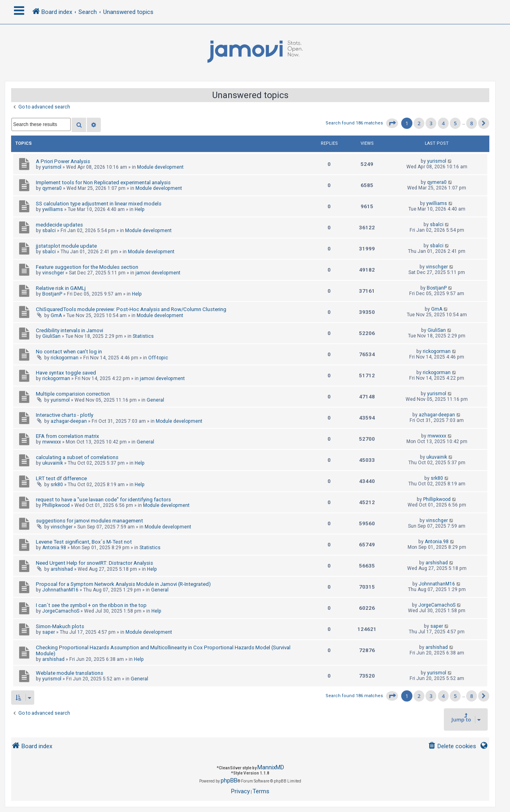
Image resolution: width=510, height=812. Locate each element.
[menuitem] (452, 746)
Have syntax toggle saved (66, 373)
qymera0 (52, 188)
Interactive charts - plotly (65, 415)
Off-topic (158, 358)
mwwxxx (52, 442)
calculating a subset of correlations (77, 457)
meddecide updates (59, 225)
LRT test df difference (61, 478)
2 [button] (419, 123)
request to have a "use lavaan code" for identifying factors (103, 500)
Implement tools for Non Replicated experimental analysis (103, 182)
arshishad (62, 569)
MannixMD (271, 767)
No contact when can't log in (69, 352)
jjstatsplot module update (66, 246)
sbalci (49, 231)
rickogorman (65, 358)
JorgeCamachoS (61, 611)
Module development (160, 167)
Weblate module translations (70, 673)
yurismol (52, 167)
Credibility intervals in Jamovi (70, 330)
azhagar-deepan (69, 421)
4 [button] (443, 123)
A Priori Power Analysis (63, 161)
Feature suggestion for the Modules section (87, 267)
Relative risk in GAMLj (61, 288)
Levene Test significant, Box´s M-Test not (84, 542)
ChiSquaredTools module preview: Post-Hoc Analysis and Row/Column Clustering (131, 309)
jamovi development (158, 273)
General (155, 400)
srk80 (57, 485)
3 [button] (431, 123)
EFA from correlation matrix (68, 436)
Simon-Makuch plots (60, 626)
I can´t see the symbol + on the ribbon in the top (91, 605)
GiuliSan (51, 336)
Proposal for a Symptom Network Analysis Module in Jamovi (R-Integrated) (123, 584)
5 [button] (455, 123)
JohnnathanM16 (60, 590)
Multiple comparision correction (73, 394)
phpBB (229, 780)
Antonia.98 (54, 548)
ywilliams (53, 209)
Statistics (143, 336)
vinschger (53, 273)
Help (140, 209)
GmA (56, 315)
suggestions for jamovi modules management (89, 521)
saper (49, 632)
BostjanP (52, 294)
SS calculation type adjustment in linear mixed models (99, 204)
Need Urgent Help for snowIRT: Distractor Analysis (94, 563)
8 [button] (472, 123)
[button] (392, 123)
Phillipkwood (56, 505)
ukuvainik (53, 463)
